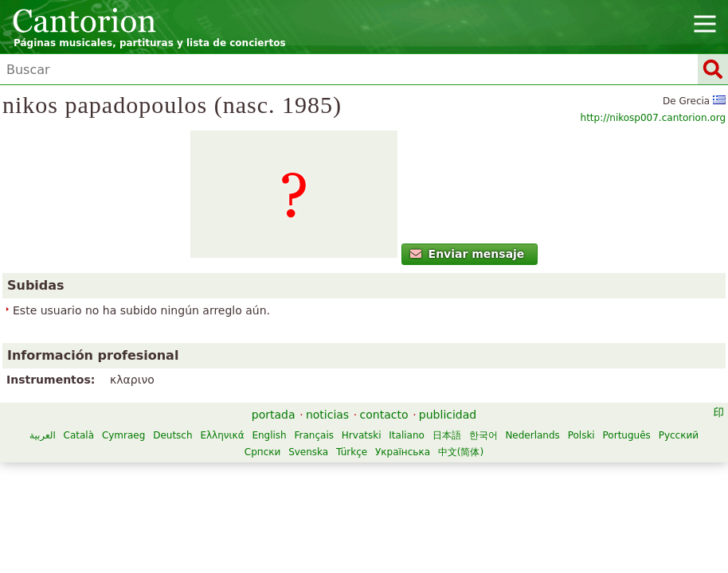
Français (314, 435)
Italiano (407, 435)
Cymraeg (123, 435)
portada (274, 415)
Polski (581, 435)
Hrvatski (362, 435)
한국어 (483, 435)
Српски (263, 452)
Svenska (308, 452)
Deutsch (172, 435)
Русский (679, 435)
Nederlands (532, 435)
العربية (43, 435)
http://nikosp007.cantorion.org (653, 118)
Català (79, 435)
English (269, 435)
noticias (327, 415)
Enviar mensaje (467, 254)
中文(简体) (461, 452)
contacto (384, 415)
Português (627, 435)
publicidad (448, 415)
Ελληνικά (222, 435)
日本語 (447, 435)
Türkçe (352, 452)
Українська (403, 452)
